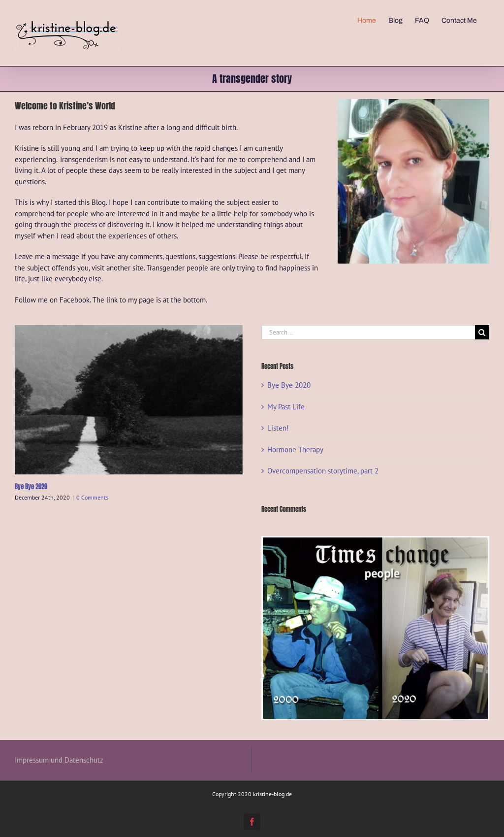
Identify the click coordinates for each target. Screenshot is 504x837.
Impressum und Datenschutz (59, 760)
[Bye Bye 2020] (129, 400)
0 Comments (92, 497)
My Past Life (286, 407)
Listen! (278, 428)
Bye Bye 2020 (31, 486)
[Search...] (368, 332)
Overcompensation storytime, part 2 (323, 471)
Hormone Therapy (295, 450)
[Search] (482, 332)
